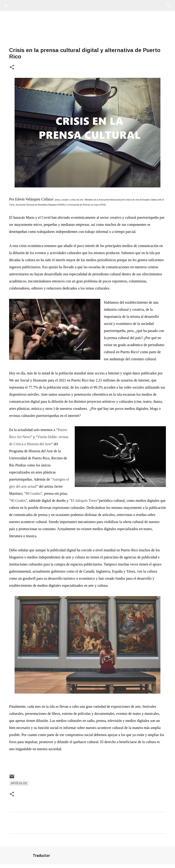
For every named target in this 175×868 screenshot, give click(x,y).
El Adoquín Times (84, 501)
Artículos (19, 783)
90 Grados (18, 501)
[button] (12, 67)
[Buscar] (19, 5)
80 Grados (33, 493)
